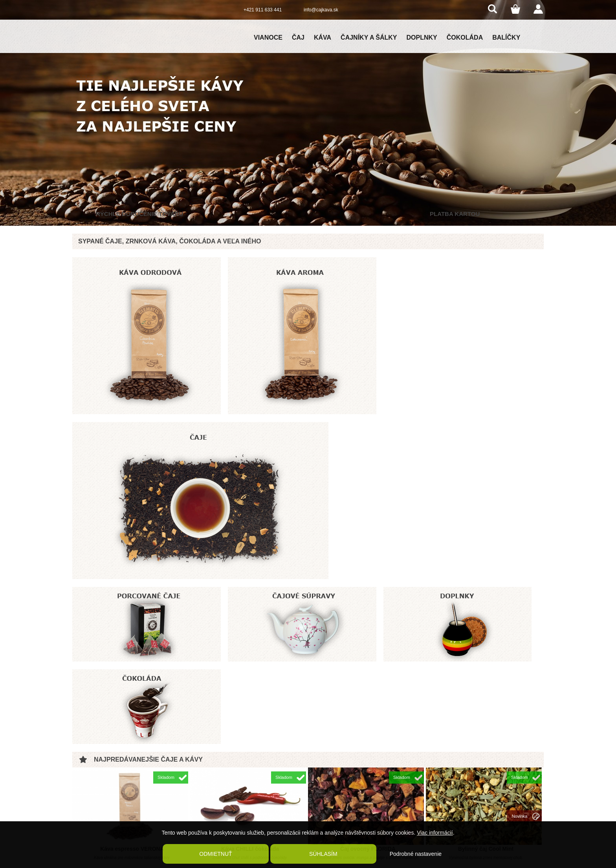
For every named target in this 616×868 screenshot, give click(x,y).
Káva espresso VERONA (132, 601)
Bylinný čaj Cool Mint (486, 601)
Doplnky (422, 37)
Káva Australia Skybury (486, 713)
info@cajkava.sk (321, 10)
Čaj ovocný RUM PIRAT (132, 713)
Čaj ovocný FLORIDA (368, 601)
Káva (323, 37)
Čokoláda (465, 37)
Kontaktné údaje (195, 800)
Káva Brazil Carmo (368, 713)
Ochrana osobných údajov (206, 809)
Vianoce (268, 37)
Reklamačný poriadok (201, 792)
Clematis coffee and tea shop (464, 778)
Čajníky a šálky (369, 37)
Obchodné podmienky (201, 775)
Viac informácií (435, 833)
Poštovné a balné (197, 783)
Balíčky (506, 37)
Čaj (298, 37)
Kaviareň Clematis (197, 818)
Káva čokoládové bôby (250, 713)
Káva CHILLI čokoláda (250, 601)
